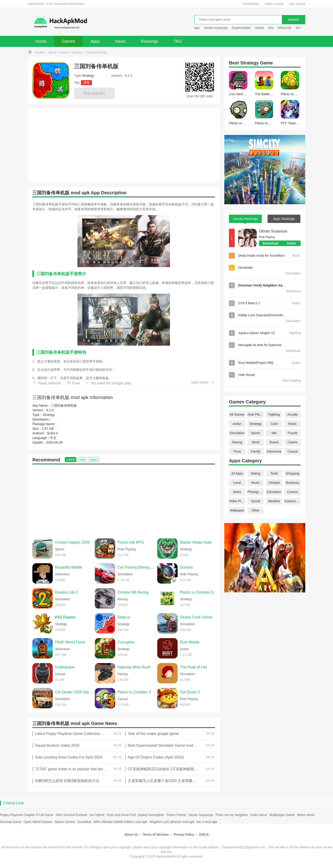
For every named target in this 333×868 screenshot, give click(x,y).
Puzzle (293, 433)
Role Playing (256, 414)
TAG (178, 41)
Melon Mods (306, 815)
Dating (256, 473)
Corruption (126, 642)
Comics (293, 492)
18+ (298, 28)
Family (255, 451)
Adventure (274, 451)
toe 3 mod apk (207, 822)
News (120, 41)
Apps (95, 41)
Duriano (186, 567)
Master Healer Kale (196, 542)
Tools (274, 473)
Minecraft (284, 28)
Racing (237, 442)
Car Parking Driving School (136, 567)
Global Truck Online (196, 617)
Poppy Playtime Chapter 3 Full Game (27, 815)
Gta (271, 28)
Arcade (293, 414)
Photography (256, 492)
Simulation (237, 433)
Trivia (237, 451)
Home (41, 41)
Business (293, 483)
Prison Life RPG (131, 542)
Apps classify (297, 4)
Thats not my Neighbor (232, 815)
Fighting (274, 414)
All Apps (237, 473)
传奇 (86, 82)
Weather (274, 501)
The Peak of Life (193, 667)
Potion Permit (176, 815)
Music (293, 424)
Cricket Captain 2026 (72, 542)
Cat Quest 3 (190, 692)
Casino (293, 442)
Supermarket (241, 28)
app (197, 28)
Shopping (292, 473)
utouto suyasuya (216, 28)
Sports (256, 433)
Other (255, 510)
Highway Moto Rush (134, 667)
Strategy (77, 52)
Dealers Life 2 (66, 592)
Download (282, 243)
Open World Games (38, 822)
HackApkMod (251, 4)
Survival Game (11, 822)
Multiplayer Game (282, 815)
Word (255, 442)
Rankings (150, 41)
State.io (124, 617)
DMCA (204, 834)
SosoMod (84, 822)
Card (274, 424)
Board (274, 442)
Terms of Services (156, 834)
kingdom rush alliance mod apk (172, 822)
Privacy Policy (184, 834)
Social (256, 501)
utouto (259, 28)
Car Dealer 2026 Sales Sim (74, 692)
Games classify (274, 4)
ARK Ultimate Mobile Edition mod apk (120, 822)
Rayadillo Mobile (69, 567)
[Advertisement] (124, 499)
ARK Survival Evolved (71, 815)
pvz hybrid (97, 815)
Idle (274, 433)
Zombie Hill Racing (133, 592)
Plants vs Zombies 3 (134, 692)
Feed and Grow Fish (121, 815)
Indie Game (259, 815)
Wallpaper (237, 510)
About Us (131, 834)
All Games (237, 414)
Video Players (237, 501)
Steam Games (65, 822)
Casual (293, 451)
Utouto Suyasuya (273, 231)
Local (237, 483)
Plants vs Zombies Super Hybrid (199, 592)
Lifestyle (274, 483)
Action (237, 424)
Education (274, 492)
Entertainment (293, 501)
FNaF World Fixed (70, 642)
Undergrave (65, 667)
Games (68, 41)
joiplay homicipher (151, 815)
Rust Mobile (190, 642)
